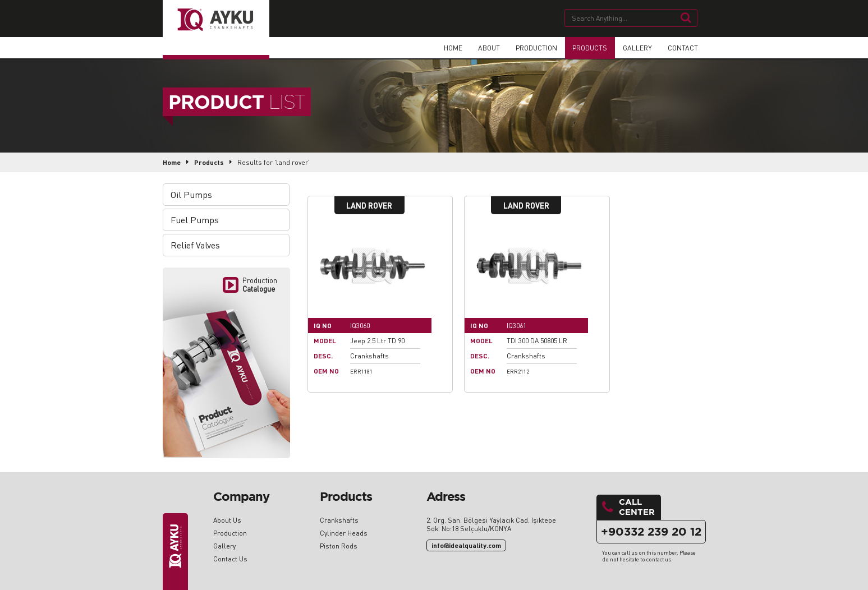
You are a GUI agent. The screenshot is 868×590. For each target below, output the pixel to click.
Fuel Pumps (196, 220)
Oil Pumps (192, 194)
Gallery (224, 546)
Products (209, 162)
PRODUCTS (589, 47)
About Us (227, 520)
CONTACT (683, 47)
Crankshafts (339, 520)
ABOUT (486, 47)
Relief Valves (196, 245)
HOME (449, 47)
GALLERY (637, 47)
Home (172, 162)
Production (230, 533)
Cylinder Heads (344, 533)
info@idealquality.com (466, 545)
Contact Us (230, 559)
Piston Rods (339, 546)
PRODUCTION (534, 47)
